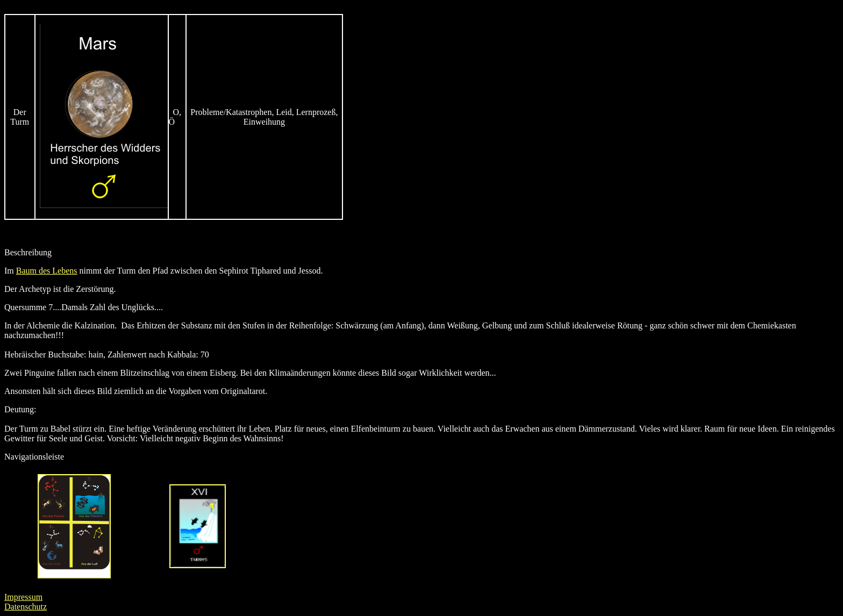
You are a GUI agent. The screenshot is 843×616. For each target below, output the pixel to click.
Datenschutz (26, 607)
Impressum (23, 597)
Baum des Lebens (47, 271)
